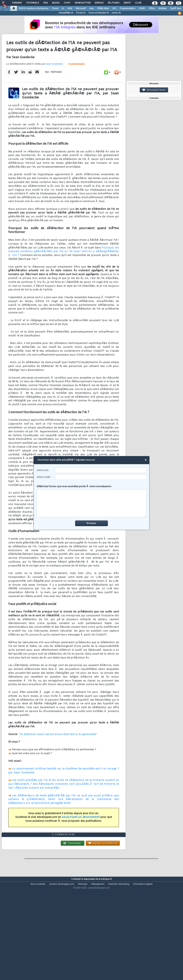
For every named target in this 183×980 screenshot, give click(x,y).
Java (91, 8)
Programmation (128, 8)
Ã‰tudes (114, 3)
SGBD (142, 8)
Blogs (56, 3)
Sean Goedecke (54, 77)
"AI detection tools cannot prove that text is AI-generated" (58, 748)
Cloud (55, 8)
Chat (67, 3)
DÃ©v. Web (103, 8)
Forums (17, 3)
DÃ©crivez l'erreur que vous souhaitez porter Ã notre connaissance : (92, 501)
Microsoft (81, 8)
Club (138, 3)
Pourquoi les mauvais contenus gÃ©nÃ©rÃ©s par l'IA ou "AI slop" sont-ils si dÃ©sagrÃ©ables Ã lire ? (64, 265)
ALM (70, 8)
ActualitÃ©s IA (66, 13)
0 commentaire (76, 78)
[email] (101, 477)
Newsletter (83, 3)
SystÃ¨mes (176, 8)
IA (63, 8)
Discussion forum (154, 90)
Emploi (99, 3)
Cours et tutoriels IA (99, 13)
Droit (127, 3)
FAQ (45, 3)
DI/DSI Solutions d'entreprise (34, 8)
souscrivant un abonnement (81, 831)
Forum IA (81, 13)
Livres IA (116, 13)
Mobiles (163, 8)
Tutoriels (32, 3)
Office (152, 8)
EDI (114, 8)
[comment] (92, 503)
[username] (101, 470)
